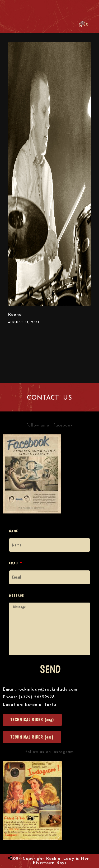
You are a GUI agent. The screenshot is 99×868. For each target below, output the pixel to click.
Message (16, 596)
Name (13, 531)
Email (14, 563)
